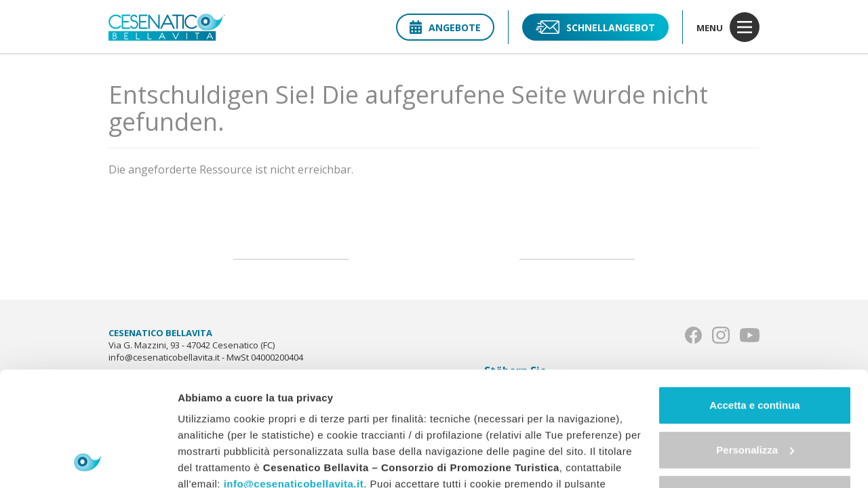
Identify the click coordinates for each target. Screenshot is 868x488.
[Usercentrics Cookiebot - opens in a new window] (88, 462)
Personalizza (755, 343)
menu (728, 27)
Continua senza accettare (755, 387)
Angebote (445, 27)
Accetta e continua (754, 298)
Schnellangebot (595, 27)
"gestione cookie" (511, 425)
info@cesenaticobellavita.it (294, 377)
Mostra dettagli (214, 461)
